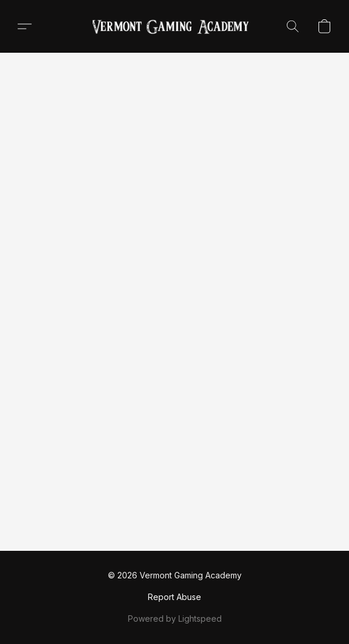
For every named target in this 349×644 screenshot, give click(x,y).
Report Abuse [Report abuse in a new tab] (174, 597)
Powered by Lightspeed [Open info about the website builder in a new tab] (175, 619)
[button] (175, 26)
